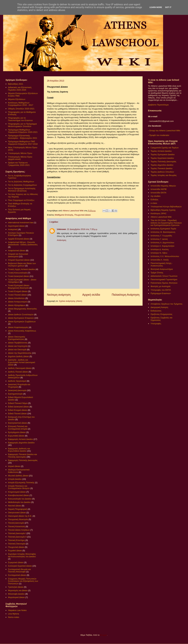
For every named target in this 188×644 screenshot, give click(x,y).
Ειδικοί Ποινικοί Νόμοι (18, 403)
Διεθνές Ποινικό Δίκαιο (18, 372)
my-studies (155, 196)
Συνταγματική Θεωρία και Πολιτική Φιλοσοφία (19, 571)
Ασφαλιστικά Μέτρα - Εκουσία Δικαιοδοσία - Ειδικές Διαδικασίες (23, 243)
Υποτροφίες (156, 324)
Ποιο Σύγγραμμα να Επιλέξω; (21, 200)
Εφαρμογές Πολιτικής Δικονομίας (23, 460)
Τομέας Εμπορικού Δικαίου (163, 154)
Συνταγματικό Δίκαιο (17, 575)
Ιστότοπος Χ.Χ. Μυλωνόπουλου (165, 256)
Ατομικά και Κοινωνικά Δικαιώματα (18, 255)
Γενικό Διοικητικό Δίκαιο (18, 276)
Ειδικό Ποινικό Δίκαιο (17, 414)
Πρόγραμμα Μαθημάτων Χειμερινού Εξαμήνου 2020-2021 (23, 131)
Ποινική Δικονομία (16, 523)
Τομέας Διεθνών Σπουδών (162, 172)
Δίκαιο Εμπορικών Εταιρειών (21, 318)
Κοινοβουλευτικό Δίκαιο (18, 495)
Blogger (104, 635)
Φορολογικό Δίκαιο (16, 597)
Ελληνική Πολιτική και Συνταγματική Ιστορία (18, 428)
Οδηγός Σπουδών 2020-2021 (21, 109)
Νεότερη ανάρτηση (59, 295)
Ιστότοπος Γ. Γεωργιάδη (161, 236)
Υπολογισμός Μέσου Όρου (20, 153)
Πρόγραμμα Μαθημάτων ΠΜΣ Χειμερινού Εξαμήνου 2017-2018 (23, 143)
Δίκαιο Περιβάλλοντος (18, 343)
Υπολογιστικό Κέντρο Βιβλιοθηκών (166, 207)
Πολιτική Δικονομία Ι (17, 533)
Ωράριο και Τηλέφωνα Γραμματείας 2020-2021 (19, 164)
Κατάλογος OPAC (159, 213)
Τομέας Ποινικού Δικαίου (162, 168)
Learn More (156, 7)
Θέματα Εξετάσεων (17, 99)
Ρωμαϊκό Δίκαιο (15, 551)
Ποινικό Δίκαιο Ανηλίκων (19, 530)
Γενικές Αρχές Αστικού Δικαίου (22, 269)
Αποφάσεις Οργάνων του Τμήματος (166, 304)
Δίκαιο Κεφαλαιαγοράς (18, 327)
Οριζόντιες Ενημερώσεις (161, 314)
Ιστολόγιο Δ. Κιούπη (160, 249)
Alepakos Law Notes (17, 610)
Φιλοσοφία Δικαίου (16, 594)
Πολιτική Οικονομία (17, 544)
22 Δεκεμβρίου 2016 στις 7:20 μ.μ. (82, 229)
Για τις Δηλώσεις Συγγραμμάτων (22, 185)
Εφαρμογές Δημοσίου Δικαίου (21, 443)
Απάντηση (61, 240)
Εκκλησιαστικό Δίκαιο (18, 423)
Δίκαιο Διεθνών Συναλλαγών (21, 314)
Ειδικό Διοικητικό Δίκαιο (18, 407)
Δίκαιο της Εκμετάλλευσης (20, 353)
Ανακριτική (13, 229)
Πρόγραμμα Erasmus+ (161, 293)
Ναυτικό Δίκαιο (15, 506)
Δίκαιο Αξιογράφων (17, 305)
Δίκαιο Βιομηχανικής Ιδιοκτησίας (22, 309)
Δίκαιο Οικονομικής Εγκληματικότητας (17, 338)
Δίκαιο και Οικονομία (17, 350)
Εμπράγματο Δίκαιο (17, 432)
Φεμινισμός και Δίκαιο (18, 590)
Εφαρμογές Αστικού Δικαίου (20, 439)
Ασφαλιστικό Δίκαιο (17, 251)
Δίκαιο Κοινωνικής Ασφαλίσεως (22, 331)
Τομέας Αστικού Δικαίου (161, 151)
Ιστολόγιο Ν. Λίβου (159, 253)
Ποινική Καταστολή (16, 526)
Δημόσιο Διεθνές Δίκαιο (18, 356)
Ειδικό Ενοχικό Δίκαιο (18, 410)
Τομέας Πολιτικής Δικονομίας (163, 162)
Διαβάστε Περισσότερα (158, 105)
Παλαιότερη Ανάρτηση (126, 295)
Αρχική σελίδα (91, 295)
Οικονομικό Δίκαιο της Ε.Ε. (20, 516)
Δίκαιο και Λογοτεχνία (18, 346)
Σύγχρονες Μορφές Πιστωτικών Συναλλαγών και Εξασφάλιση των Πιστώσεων (23, 581)
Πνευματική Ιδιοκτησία (18, 519)
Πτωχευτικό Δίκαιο (83, 215)
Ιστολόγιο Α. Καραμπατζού (162, 246)
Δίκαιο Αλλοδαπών (16, 298)
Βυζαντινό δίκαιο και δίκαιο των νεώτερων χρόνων (22, 265)
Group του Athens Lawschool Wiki (164, 131)
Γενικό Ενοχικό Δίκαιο (18, 291)
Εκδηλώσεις (156, 311)
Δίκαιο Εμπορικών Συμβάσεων (22, 322)
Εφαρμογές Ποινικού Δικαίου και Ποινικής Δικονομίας (22, 456)
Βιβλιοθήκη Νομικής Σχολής (163, 210)
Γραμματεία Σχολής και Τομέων (164, 148)
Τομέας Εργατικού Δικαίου (162, 158)
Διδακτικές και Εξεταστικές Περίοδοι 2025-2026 (20, 89)
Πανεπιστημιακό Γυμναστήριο (164, 279)
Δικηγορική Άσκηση (159, 307)
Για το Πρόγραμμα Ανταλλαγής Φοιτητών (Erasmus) (22, 190)
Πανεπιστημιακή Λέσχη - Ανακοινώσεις (162, 264)
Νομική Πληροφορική (18, 509)
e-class (154, 203)
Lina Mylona (13, 614)
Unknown (61, 229)
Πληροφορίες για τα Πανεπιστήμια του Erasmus (20, 119)
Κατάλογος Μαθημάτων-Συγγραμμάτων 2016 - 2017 (21, 104)
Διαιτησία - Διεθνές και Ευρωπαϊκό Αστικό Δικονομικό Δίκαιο (22, 362)
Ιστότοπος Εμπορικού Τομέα (163, 229)
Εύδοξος (154, 200)
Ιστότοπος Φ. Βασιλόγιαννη (163, 232)
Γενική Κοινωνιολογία (18, 273)
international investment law (21, 223)
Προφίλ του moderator (159, 135)
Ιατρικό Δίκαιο (14, 466)
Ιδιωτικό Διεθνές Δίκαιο (18, 476)
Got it (168, 7)
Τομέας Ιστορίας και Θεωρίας (164, 175)
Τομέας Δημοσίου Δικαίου (162, 165)
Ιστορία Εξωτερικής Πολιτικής (21, 482)
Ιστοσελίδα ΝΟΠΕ (159, 189)
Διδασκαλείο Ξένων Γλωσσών (164, 276)
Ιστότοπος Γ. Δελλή (159, 239)
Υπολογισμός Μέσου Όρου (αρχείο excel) (20, 158)
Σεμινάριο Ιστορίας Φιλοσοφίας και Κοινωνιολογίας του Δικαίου (22, 555)
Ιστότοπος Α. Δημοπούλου (162, 243)
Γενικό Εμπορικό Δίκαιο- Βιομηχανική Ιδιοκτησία (19, 287)
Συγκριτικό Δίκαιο (16, 562)
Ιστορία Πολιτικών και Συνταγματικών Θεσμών (19, 487)
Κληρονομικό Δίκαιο (17, 492)
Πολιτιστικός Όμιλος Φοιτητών (164, 283)
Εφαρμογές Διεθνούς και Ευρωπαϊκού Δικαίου (19, 450)
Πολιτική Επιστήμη (16, 540)
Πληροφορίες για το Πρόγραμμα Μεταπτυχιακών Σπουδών (22, 125)
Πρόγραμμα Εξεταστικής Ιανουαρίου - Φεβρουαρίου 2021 (23, 137)
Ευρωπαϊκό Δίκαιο (16, 436)
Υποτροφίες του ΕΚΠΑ (161, 290)
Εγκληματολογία (15, 394)
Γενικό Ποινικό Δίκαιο (17, 295)
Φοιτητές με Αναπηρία (160, 286)
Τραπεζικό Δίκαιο (16, 587)
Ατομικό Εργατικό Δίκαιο (19, 260)
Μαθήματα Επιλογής (64, 215)
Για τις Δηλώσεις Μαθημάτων (21, 182)
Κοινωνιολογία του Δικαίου (20, 499)
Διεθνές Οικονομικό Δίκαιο (20, 368)
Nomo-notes (14, 617)
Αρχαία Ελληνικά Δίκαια (19, 239)
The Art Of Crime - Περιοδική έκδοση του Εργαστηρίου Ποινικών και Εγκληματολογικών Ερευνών (166, 223)
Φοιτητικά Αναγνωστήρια (162, 269)
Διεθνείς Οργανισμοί (17, 381)
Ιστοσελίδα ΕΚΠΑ (158, 193)
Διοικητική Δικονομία (17, 390)
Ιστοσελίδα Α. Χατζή (159, 260)
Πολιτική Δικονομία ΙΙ (17, 537)
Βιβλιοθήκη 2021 (16, 84)
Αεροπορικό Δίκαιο (16, 226)
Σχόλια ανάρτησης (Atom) (71, 301)
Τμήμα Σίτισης (157, 273)
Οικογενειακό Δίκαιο (17, 513)
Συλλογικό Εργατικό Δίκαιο (20, 566)
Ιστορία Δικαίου (15, 479)
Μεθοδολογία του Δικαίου (19, 502)
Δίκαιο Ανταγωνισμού (18, 302)
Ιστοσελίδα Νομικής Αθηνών (163, 186)
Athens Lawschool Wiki (161, 217)
